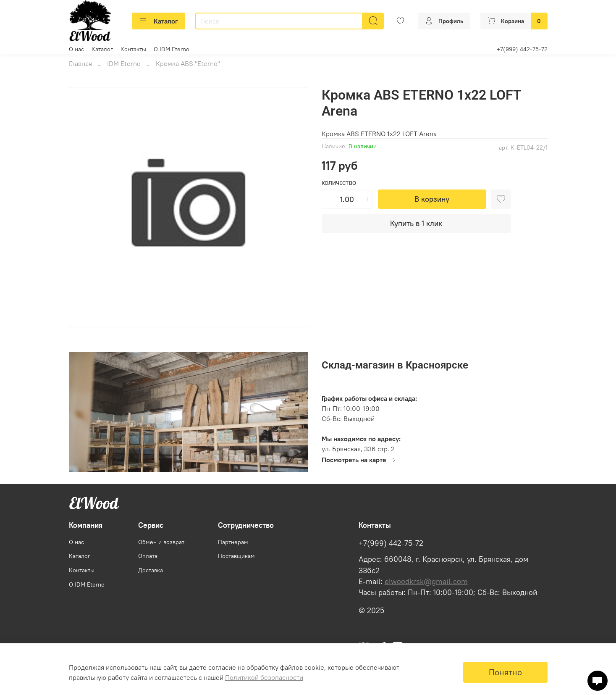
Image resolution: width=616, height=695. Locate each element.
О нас (76, 49)
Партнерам (233, 542)
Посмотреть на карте (359, 460)
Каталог (159, 21)
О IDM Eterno (172, 49)
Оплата (148, 556)
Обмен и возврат (161, 542)
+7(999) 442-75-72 (522, 49)
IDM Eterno (124, 63)
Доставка (151, 570)
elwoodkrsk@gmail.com (426, 582)
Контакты (133, 49)
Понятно (505, 672)
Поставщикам (236, 556)
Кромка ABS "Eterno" (188, 63)
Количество (339, 183)
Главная (80, 63)
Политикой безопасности (264, 677)
